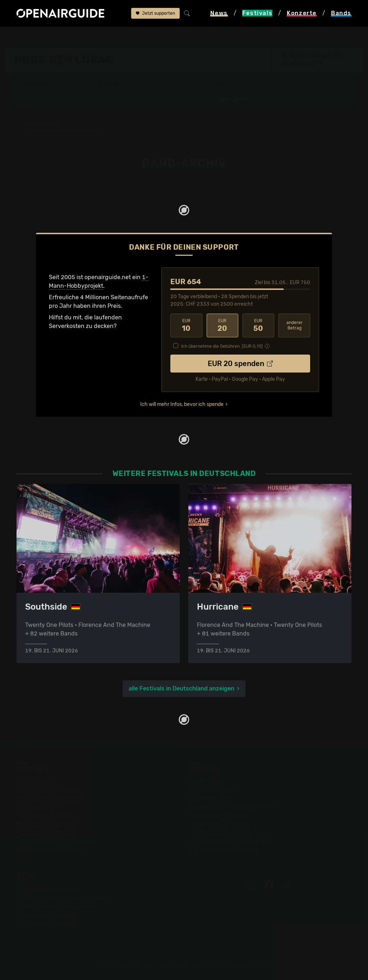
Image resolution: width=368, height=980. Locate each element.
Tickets (110, 100)
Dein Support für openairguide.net (63, 898)
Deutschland (88, 37)
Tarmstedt (305, 64)
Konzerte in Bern (211, 798)
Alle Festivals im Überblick (52, 849)
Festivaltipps (34, 780)
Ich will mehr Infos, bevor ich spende (182, 404)
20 (222, 325)
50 (258, 325)
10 (186, 325)
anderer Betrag (295, 325)
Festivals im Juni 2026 (47, 824)
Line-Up (37, 94)
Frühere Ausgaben (241, 94)
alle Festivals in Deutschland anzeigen (181, 688)
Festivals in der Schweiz (49, 789)
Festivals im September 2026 (56, 841)
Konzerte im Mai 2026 (218, 815)
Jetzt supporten (155, 13)
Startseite (19, 37)
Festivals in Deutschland (50, 798)
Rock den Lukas (131, 37)
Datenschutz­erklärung (47, 915)
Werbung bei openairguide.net (57, 907)
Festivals (51, 37)
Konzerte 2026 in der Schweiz (229, 841)
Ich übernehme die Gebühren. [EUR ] (222, 346)
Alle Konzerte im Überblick (224, 849)
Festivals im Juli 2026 (46, 832)
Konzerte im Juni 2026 (219, 824)
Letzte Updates (159, 94)
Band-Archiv (174, 37)
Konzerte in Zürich (213, 789)
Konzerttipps (206, 780)
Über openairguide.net (47, 889)
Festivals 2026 (36, 806)
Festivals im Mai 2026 (46, 815)
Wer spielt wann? (49, 100)
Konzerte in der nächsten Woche (232, 806)
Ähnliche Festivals (164, 100)
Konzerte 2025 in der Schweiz (229, 832)
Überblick (114, 94)
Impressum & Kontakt (45, 924)
